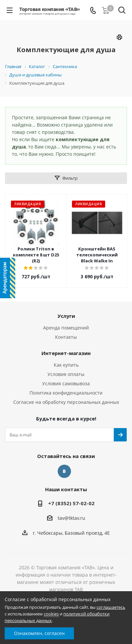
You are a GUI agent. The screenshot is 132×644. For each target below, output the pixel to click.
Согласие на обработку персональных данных (66, 402)
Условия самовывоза (66, 383)
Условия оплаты (66, 374)
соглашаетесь (111, 607)
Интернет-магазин (66, 353)
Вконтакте (64, 471)
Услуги (66, 316)
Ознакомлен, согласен (39, 633)
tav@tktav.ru (71, 518)
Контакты (66, 337)
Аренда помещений (66, 328)
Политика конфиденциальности (66, 393)
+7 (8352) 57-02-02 (71, 503)
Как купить (66, 365)
